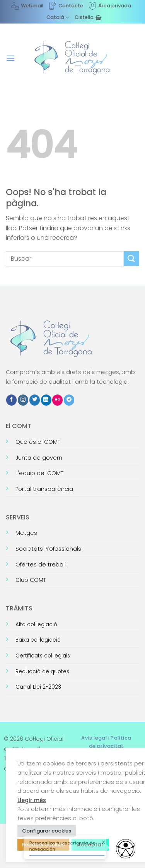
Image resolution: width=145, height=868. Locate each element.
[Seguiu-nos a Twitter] (35, 400)
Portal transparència (44, 489)
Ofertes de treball (41, 565)
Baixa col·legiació (38, 640)
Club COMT (31, 580)
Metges (26, 533)
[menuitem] (58, 17)
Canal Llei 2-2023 (38, 687)
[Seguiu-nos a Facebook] (11, 400)
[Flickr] (57, 400)
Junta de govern (39, 458)
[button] (10, 58)
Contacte (66, 6)
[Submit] (131, 259)
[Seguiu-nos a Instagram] (23, 400)
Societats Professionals (48, 549)
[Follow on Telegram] (69, 400)
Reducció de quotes (42, 672)
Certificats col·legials (43, 656)
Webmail (27, 6)
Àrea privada (110, 6)
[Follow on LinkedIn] (46, 400)
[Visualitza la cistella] (88, 17)
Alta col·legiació (36, 624)
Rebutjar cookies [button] (43, 845)
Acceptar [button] (90, 844)
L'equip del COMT (39, 473)
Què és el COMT (38, 442)
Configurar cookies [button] (47, 831)
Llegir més (32, 800)
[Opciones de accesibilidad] (126, 849)
